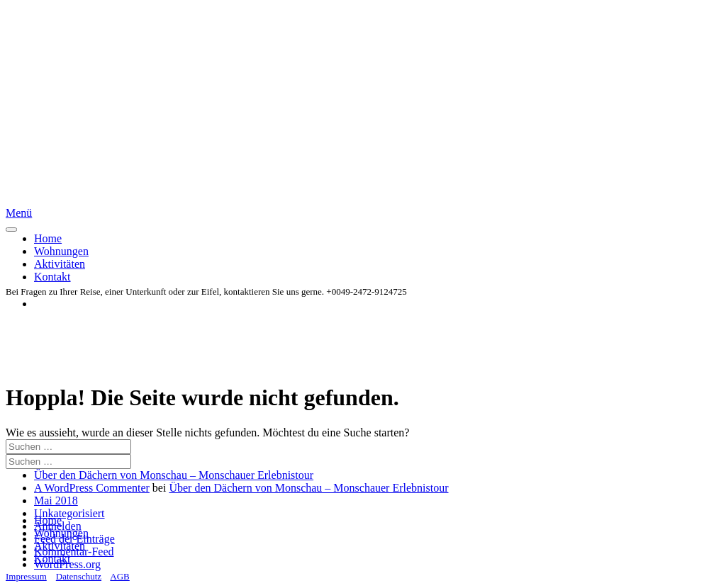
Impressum (26, 576)
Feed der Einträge (74, 539)
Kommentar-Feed (74, 552)
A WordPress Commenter (92, 488)
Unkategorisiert (69, 513)
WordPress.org (67, 564)
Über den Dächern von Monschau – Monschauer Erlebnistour (174, 475)
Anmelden (58, 526)
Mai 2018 (56, 501)
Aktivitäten (60, 264)
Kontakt (52, 277)
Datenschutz (79, 576)
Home (48, 238)
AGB (119, 576)
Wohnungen (61, 251)
